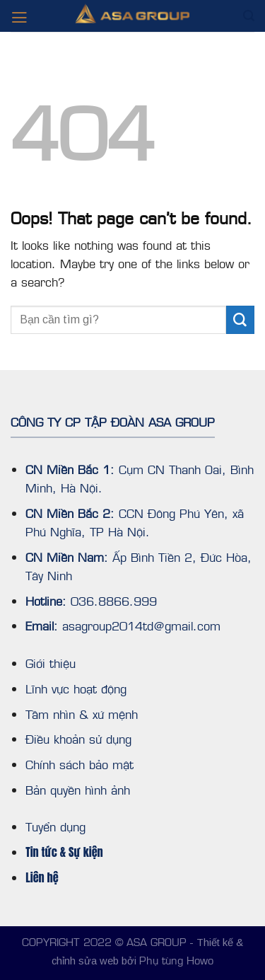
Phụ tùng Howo (176, 959)
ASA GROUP (157, 941)
